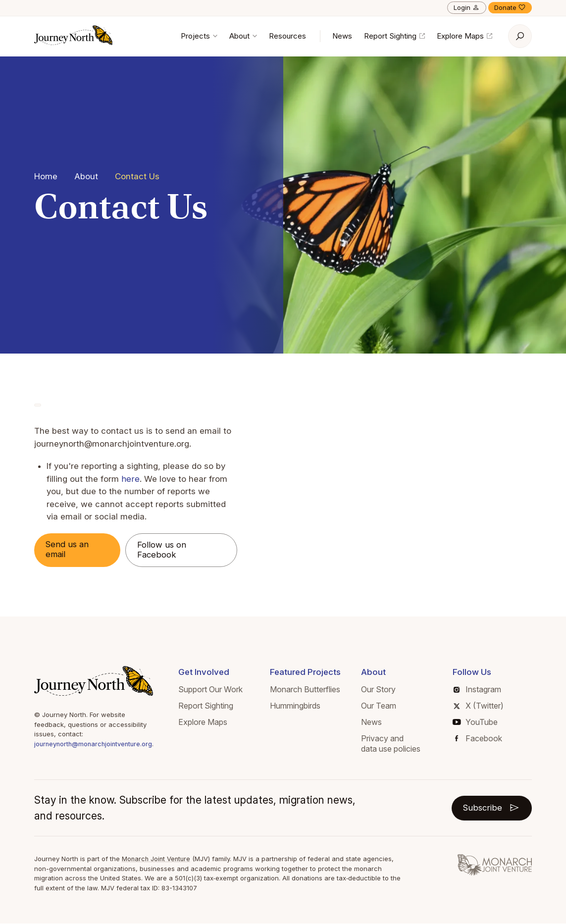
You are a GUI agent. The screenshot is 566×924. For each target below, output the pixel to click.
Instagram (479, 690)
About (243, 36)
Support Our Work (215, 690)
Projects (199, 36)
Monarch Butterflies (308, 690)
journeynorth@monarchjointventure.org (95, 744)
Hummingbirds (298, 706)
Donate (510, 7)
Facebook (480, 738)
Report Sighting (394, 36)
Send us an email (68, 550)
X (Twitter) (480, 706)
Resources (287, 36)
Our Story (381, 690)
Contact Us (137, 176)
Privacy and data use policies (393, 744)
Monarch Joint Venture (157, 859)
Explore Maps (464, 36)
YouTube (477, 722)
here (130, 479)
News (342, 36)
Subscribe (491, 808)
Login (467, 7)
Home (46, 176)
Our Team (381, 706)
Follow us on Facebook (164, 550)
